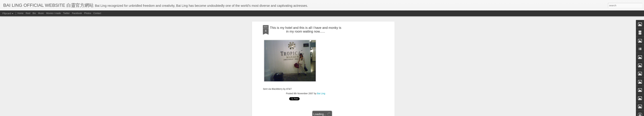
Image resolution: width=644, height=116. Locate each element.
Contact (97, 13)
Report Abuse (351, 114)
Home (20, 13)
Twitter (66, 13)
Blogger (342, 114)
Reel (28, 13)
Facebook (77, 13)
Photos (88, 13)
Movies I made (54, 13)
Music (41, 13)
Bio (34, 13)
